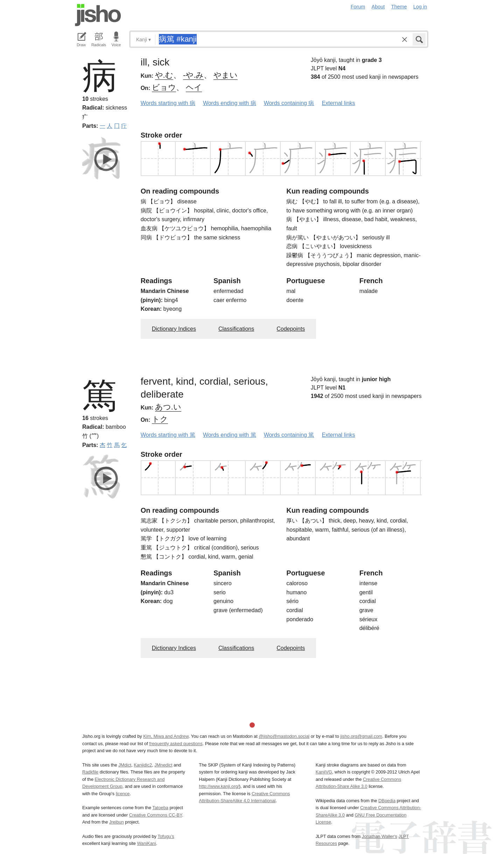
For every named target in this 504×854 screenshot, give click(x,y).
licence (123, 794)
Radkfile (90, 772)
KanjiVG (324, 772)
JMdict (125, 765)
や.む (164, 75)
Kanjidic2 (143, 765)
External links (338, 103)
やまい (226, 75)
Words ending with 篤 (230, 435)
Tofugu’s (166, 836)
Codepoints (291, 329)
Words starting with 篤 (168, 435)
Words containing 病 (289, 103)
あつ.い (168, 407)
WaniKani (147, 843)
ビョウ (164, 87)
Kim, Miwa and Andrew (166, 736)
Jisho (98, 15)
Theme (399, 7)
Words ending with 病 (230, 103)
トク (160, 419)
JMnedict (163, 765)
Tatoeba (160, 808)
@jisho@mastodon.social (284, 736)
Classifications (236, 329)
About (378, 7)
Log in (420, 7)
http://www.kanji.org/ (219, 786)
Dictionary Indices (174, 329)
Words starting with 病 (168, 103)
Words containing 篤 (289, 435)
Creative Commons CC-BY (156, 815)
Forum (358, 7)
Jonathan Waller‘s (380, 836)
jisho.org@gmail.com (361, 736)
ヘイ (194, 87)
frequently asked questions (176, 744)
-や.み (193, 75)
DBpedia (387, 801)
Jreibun (117, 822)
